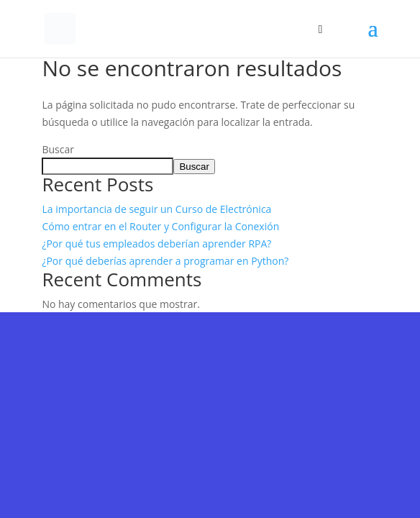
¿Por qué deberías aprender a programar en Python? (165, 261)
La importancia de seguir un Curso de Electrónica (156, 209)
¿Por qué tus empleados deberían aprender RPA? (156, 244)
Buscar (58, 149)
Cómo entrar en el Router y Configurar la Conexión (160, 226)
